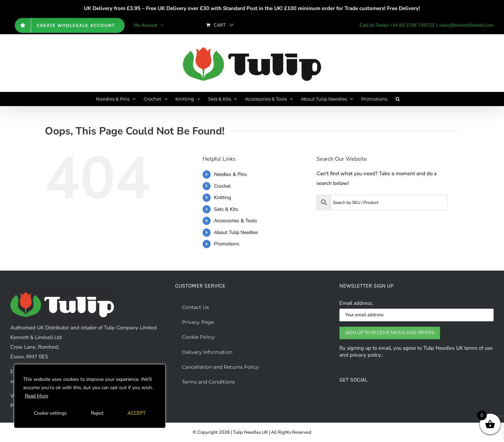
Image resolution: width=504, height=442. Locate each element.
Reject (97, 413)
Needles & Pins (230, 174)
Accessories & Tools (236, 221)
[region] (90, 396)
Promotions (227, 244)
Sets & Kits (226, 209)
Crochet (222, 186)
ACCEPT (137, 413)
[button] (398, 99)
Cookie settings (50, 413)
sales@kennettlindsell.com (467, 25)
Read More (36, 396)
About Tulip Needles (236, 232)
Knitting (222, 198)
